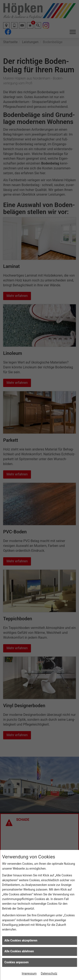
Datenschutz (49, 973)
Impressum (29, 973)
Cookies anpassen (17, 962)
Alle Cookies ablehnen (19, 951)
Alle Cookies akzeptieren (21, 940)
